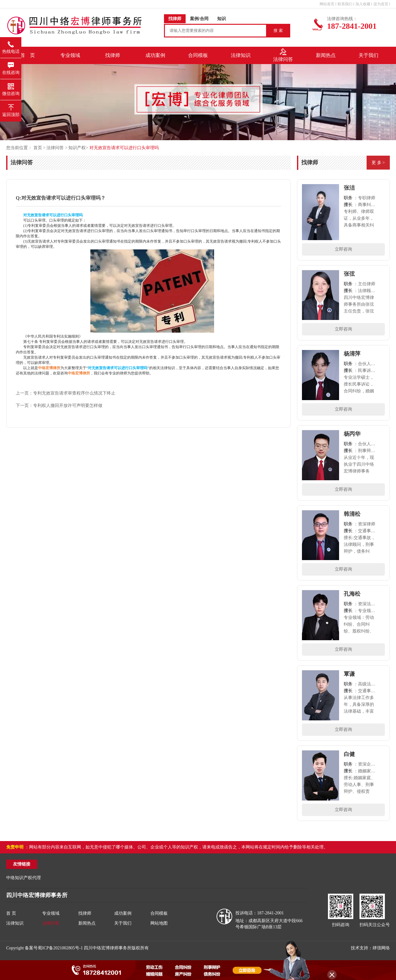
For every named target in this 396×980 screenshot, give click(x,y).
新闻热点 (87, 923)
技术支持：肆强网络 (370, 948)
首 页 (28, 55)
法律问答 (55, 148)
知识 (222, 19)
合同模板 (159, 913)
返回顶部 (11, 109)
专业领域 (51, 913)
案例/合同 (199, 19)
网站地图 (159, 923)
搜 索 (278, 30)
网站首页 (327, 4)
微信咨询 (11, 88)
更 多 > (378, 163)
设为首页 (381, 4)
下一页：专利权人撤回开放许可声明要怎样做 (59, 406)
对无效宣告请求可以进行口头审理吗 (124, 148)
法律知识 (15, 923)
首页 (38, 148)
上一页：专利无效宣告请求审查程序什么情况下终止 (66, 393)
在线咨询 (11, 67)
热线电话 (11, 45)
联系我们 (345, 4)
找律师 (175, 19)
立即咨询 (343, 249)
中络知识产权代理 (24, 878)
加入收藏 (363, 4)
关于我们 (123, 923)
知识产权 (77, 148)
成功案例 (123, 913)
